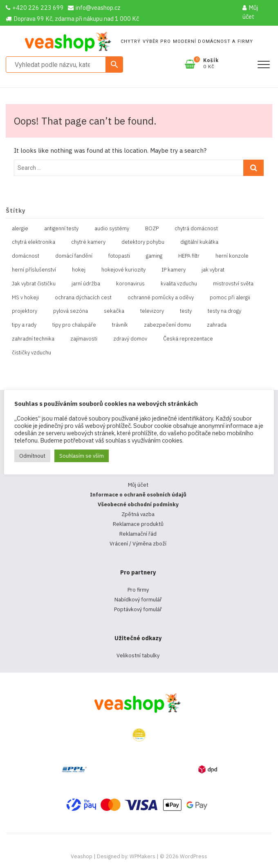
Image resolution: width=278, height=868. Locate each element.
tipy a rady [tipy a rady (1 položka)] (24, 325)
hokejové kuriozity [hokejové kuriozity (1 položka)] (123, 270)
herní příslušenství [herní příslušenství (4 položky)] (34, 270)
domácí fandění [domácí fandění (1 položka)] (74, 256)
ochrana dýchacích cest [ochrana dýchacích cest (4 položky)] (83, 297)
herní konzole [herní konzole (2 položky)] (232, 256)
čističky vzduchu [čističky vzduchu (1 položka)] (31, 353)
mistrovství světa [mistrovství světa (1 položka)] (233, 284)
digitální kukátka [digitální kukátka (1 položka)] (199, 242)
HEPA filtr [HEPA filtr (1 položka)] (189, 256)
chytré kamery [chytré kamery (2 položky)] (88, 242)
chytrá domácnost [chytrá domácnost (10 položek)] (196, 228)
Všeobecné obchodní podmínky (138, 504)
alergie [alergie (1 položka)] (20, 228)
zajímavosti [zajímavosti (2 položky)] (84, 339)
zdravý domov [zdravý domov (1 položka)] (130, 339)
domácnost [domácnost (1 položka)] (26, 256)
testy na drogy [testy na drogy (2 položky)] (224, 311)
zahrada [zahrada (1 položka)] (217, 325)
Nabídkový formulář (138, 600)
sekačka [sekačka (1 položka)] (114, 311)
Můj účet (250, 12)
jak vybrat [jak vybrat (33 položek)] (213, 270)
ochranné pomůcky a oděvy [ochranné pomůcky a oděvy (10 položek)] (161, 297)
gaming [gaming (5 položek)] (154, 256)
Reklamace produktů (138, 524)
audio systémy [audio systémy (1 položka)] (112, 228)
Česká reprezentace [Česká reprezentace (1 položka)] (188, 339)
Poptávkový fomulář (138, 609)
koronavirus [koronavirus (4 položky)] (130, 284)
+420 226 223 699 (35, 8)
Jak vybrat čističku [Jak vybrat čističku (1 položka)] (34, 284)
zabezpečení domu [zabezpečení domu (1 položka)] (167, 325)
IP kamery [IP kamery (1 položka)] (174, 270)
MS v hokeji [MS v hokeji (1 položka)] (25, 297)
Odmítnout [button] (32, 456)
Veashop (82, 856)
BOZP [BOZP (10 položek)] (152, 228)
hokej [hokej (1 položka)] (79, 270)
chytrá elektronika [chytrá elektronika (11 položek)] (34, 242)
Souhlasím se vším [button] (82, 456)
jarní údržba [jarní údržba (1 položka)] (86, 284)
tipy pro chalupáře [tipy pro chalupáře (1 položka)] (74, 325)
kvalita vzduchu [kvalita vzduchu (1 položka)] (179, 284)
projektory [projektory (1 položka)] (25, 311)
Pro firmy (138, 590)
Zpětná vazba (138, 514)
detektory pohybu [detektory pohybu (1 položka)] (143, 242)
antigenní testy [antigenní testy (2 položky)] (61, 228)
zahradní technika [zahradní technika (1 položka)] (33, 339)
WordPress (194, 856)
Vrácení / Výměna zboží (138, 544)
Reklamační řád (138, 534)
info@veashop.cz (94, 8)
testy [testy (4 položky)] (186, 311)
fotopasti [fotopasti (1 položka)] (119, 256)
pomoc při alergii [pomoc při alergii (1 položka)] (230, 297)
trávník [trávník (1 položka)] (120, 325)
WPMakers (142, 856)
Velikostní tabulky (138, 655)
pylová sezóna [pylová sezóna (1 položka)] (71, 311)
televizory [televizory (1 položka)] (152, 311)
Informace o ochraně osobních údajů (138, 495)
